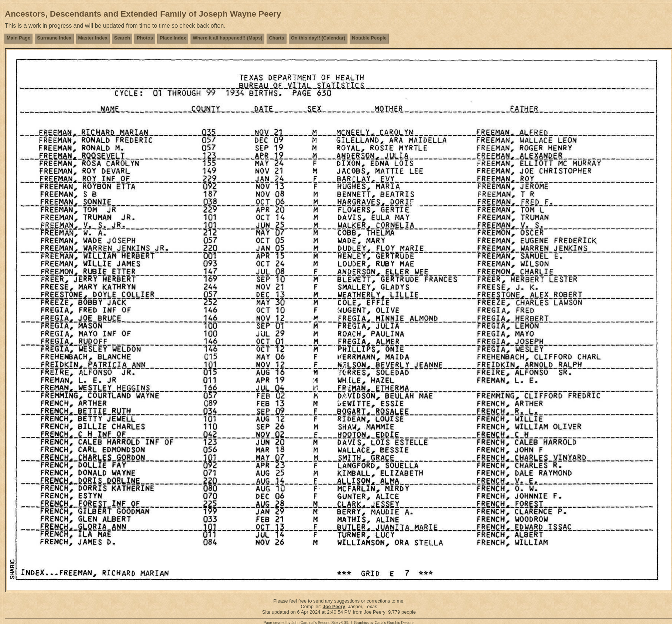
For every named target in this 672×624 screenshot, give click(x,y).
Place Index (173, 38)
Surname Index (54, 38)
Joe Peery (334, 606)
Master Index (93, 38)
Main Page (18, 38)
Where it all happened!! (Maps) (228, 38)
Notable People (369, 38)
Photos (145, 38)
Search (122, 38)
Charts (276, 38)
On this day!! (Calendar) (318, 38)
